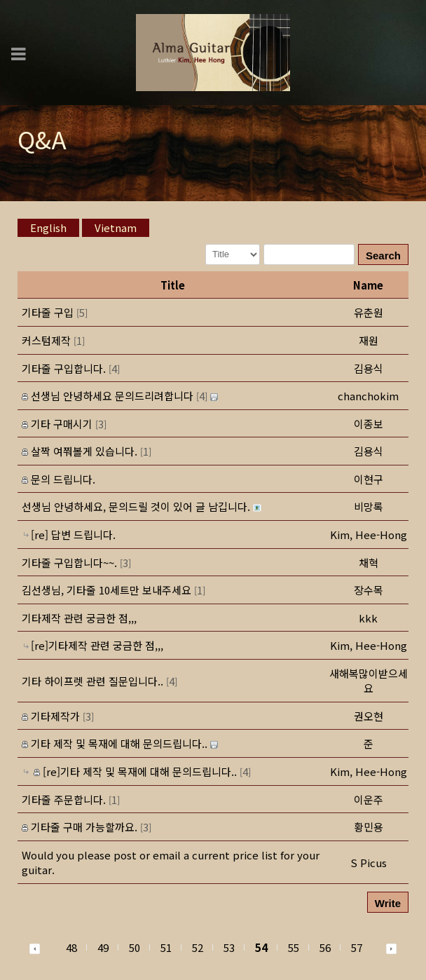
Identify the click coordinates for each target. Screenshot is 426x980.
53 (229, 947)
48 (71, 947)
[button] (369, 312)
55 (294, 947)
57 (357, 947)
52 (198, 947)
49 (103, 947)
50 (135, 947)
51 (166, 947)
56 (325, 947)
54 (261, 947)
